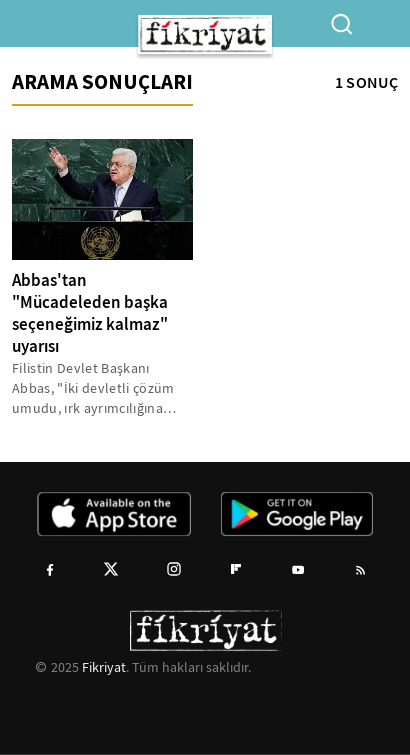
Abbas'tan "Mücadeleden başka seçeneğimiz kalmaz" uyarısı (90, 313)
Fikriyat (104, 667)
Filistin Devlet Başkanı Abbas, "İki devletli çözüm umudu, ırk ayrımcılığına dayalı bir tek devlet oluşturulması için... (93, 388)
